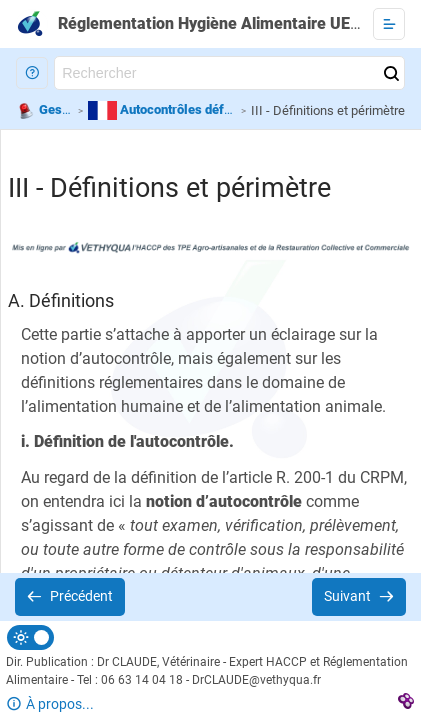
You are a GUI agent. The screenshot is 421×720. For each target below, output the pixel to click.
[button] (32, 73)
